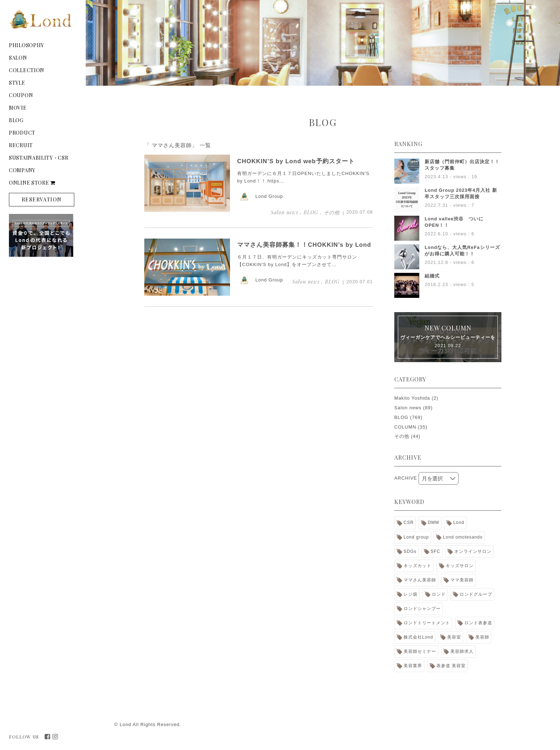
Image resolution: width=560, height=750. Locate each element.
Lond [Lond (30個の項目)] (459, 522)
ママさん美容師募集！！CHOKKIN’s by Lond (304, 245)
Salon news (408, 408)
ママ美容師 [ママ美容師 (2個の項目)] (462, 580)
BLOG (16, 120)
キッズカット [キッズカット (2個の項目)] (417, 566)
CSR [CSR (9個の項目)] (409, 522)
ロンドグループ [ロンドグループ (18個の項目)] (476, 594)
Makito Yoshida (412, 398)
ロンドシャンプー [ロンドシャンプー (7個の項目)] (422, 609)
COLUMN (405, 427)
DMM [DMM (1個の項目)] (434, 522)
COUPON (21, 95)
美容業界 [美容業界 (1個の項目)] (413, 666)
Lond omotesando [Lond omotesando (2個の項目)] (463, 537)
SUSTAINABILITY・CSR (39, 158)
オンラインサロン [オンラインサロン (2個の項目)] (473, 551)
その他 (402, 436)
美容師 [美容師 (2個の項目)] (482, 637)
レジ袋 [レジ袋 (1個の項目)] (411, 594)
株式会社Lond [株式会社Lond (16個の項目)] (418, 637)
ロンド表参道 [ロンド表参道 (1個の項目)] (478, 623)
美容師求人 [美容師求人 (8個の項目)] (462, 651)
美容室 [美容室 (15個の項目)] (454, 637)
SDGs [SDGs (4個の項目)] (410, 551)
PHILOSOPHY (26, 45)
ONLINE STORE (32, 183)
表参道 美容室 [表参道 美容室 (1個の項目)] (451, 666)
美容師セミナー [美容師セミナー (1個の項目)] (420, 651)
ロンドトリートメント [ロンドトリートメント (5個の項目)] (427, 623)
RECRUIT (21, 145)
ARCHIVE (406, 478)
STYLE (17, 83)
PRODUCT (22, 133)
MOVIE (18, 108)
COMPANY (22, 170)
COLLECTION (27, 70)
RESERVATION (42, 199)
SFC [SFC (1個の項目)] (436, 551)
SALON (18, 58)
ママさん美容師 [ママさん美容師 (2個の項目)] (420, 580)
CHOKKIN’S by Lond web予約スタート (296, 161)
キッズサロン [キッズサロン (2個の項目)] (460, 566)
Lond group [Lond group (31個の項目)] (416, 537)
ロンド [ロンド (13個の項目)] (439, 594)
